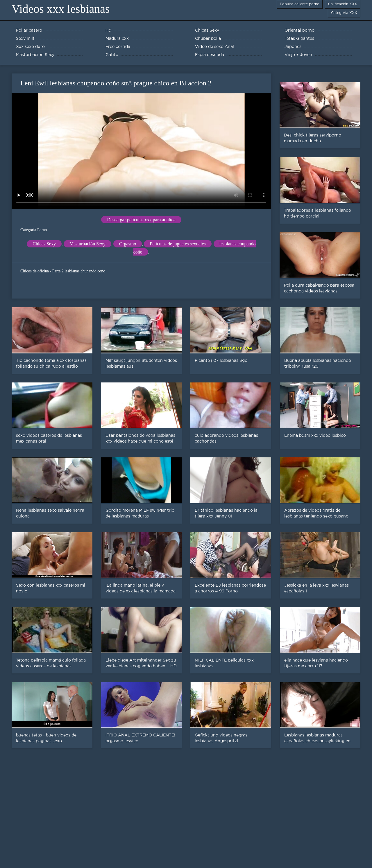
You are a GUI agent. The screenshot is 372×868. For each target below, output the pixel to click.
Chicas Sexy (44, 244)
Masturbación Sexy (87, 244)
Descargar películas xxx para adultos (141, 220)
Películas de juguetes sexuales (178, 244)
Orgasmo (128, 244)
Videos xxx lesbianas (61, 9)
